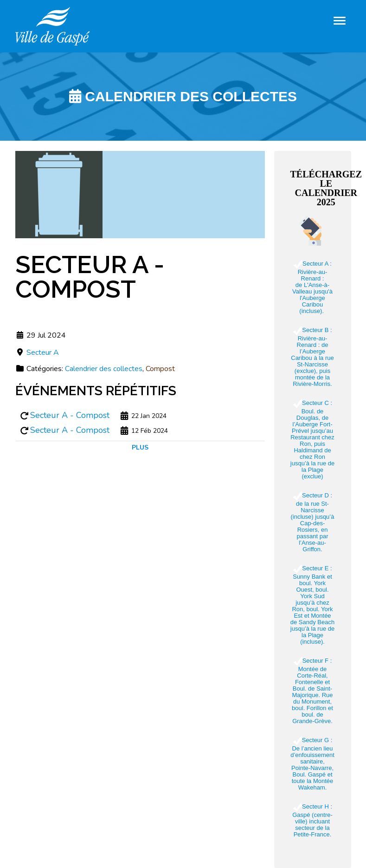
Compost (160, 369)
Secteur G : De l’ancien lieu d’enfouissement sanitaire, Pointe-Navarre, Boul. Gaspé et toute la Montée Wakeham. (312, 764)
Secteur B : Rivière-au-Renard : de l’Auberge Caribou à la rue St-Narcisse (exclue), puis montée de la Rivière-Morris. (312, 357)
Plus (140, 447)
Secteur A (43, 352)
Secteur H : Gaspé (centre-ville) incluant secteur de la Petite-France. (312, 820)
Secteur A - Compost (70, 415)
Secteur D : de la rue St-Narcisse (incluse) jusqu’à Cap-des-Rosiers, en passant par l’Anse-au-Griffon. (313, 522)
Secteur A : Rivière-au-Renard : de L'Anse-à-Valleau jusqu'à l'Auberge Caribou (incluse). (312, 287)
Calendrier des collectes (104, 369)
